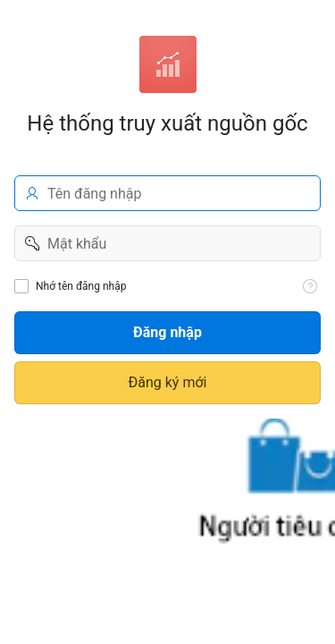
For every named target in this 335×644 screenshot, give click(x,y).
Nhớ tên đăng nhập (81, 286)
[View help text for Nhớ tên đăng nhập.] (310, 286)
